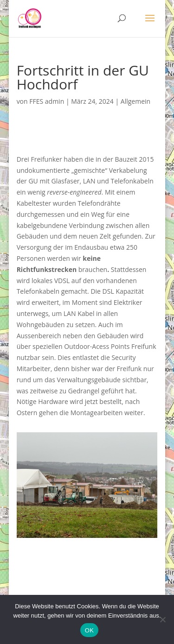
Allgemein (135, 101)
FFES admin (47, 101)
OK (89, 630)
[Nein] (162, 619)
